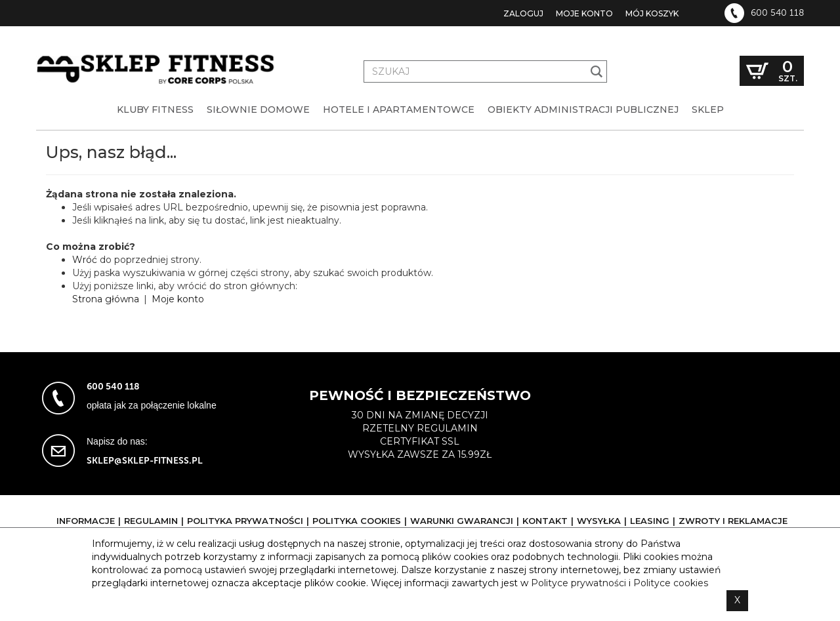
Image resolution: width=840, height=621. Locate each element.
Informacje (86, 521)
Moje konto (584, 13)
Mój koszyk (652, 13)
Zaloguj (523, 13)
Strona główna (106, 299)
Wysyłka (599, 521)
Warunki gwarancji (462, 521)
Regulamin (151, 521)
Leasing (650, 521)
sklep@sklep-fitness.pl (145, 461)
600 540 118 (777, 13)
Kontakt (545, 521)
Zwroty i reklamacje (733, 521)
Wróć (85, 260)
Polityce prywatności (578, 583)
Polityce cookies (671, 583)
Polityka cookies (357, 521)
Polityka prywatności (245, 521)
